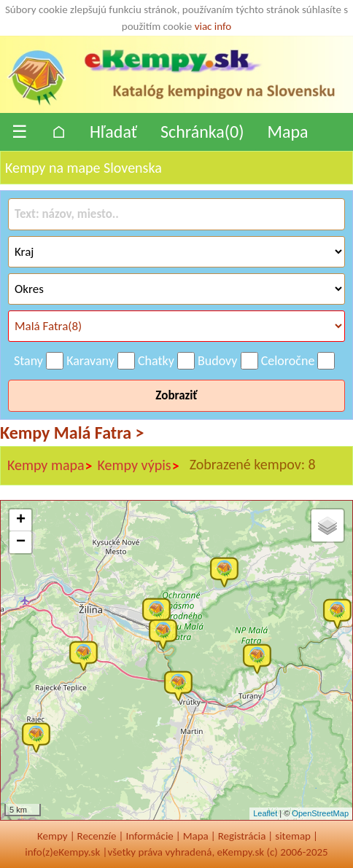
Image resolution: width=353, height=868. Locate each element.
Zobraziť (176, 395)
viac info (213, 26)
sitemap (293, 836)
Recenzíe (97, 836)
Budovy (218, 361)
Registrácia (242, 836)
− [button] (21, 542)
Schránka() (202, 132)
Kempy (53, 836)
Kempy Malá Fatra (72, 433)
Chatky (156, 361)
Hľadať (113, 132)
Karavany (90, 361)
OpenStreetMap (320, 813)
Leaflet (265, 813)
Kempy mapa (50, 466)
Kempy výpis (139, 466)
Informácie (149, 836)
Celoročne (288, 361)
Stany (28, 361)
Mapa (287, 132)
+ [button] (21, 520)
